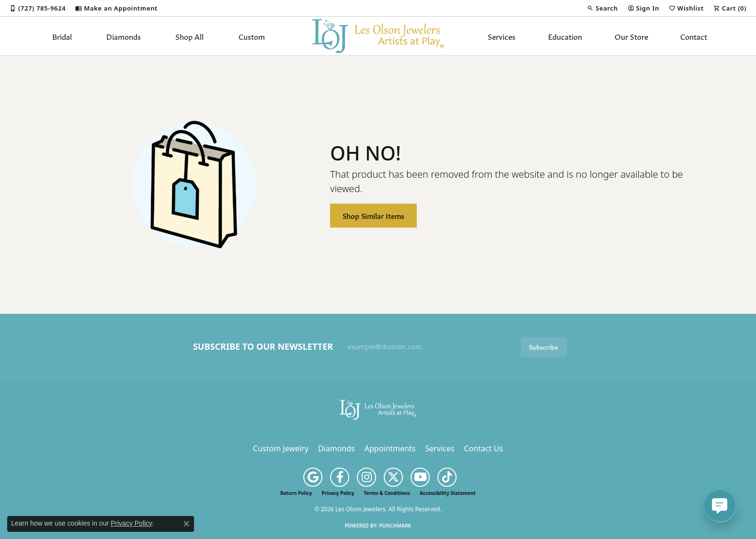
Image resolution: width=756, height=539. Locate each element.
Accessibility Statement (448, 493)
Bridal (62, 36)
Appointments (390, 448)
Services (502, 36)
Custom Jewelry (281, 448)
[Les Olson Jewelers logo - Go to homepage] (378, 36)
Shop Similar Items (373, 215)
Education (565, 36)
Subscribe (544, 347)
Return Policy (296, 493)
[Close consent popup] (186, 524)
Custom (252, 36)
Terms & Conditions (387, 493)
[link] (38, 8)
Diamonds (124, 36)
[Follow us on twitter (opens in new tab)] (393, 477)
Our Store (631, 36)
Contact (694, 36)
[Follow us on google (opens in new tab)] (313, 477)
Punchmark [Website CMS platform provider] (395, 526)
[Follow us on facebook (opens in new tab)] (340, 477)
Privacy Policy (338, 493)
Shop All (189, 36)
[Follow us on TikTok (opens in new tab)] (447, 477)
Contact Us (483, 448)
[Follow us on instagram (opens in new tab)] (367, 477)
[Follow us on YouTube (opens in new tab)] (420, 477)
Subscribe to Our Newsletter (263, 347)
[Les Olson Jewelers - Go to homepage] (378, 409)
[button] (602, 8)
